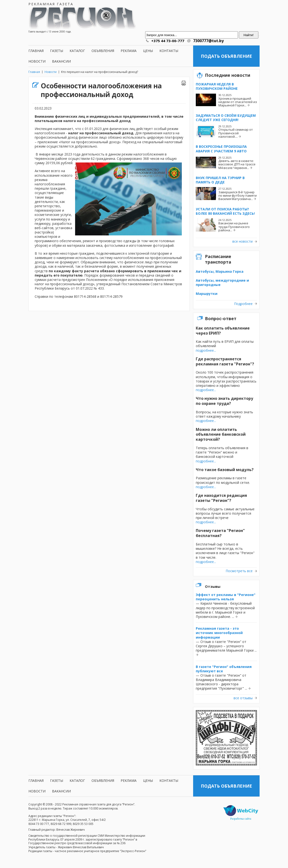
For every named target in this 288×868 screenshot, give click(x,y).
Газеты (57, 51)
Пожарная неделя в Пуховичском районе (217, 86)
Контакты (169, 51)
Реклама (129, 51)
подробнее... (206, 350)
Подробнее (243, 304)
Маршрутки (207, 294)
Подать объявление (226, 56)
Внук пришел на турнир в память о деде (220, 180)
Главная (36, 51)
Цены (148, 51)
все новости (242, 241)
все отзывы (243, 698)
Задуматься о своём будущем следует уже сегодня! (226, 118)
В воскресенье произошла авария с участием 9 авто (221, 149)
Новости (37, 61)
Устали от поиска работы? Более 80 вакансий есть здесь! (225, 211)
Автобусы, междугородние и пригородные (222, 282)
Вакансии (61, 61)
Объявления (103, 51)
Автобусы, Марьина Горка (220, 271)
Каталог (77, 51)
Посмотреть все (239, 571)
